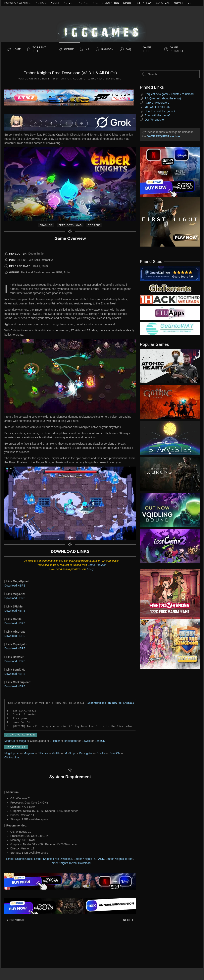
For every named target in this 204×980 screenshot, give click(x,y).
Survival (163, 3)
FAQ (128, 49)
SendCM (100, 741)
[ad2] (167, 594)
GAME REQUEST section (163, 136)
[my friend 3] (170, 299)
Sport (128, 3)
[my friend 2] (170, 288)
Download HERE (15, 586)
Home (17, 49)
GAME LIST (147, 49)
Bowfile (86, 741)
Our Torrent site (154, 120)
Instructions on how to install (111, 703)
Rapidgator (71, 741)
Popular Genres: (18, 3)
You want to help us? (157, 107)
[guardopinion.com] (170, 273)
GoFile (56, 753)
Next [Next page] (128, 920)
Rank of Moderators (157, 103)
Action (41, 3)
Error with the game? (158, 115)
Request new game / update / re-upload (169, 94)
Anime (68, 3)
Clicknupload (12, 757)
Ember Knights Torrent (119, 859)
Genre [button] (69, 49)
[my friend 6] (170, 313)
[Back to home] (102, 24)
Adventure (81, 79)
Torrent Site (39, 49)
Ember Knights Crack (19, 859)
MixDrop (70, 753)
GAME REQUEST (177, 49)
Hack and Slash (103, 79)
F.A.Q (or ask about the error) (163, 98)
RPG (95, 3)
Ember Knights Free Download (53, 859)
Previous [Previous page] (15, 920)
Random (108, 49)
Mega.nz (29, 753)
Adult (55, 3)
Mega (22, 741)
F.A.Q (90, 569)
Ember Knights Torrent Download (70, 863)
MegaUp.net (12, 753)
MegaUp (10, 741)
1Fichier (55, 741)
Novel (179, 3)
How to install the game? (160, 111)
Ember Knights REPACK (89, 859)
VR (190, 3)
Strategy (144, 3)
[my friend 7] (170, 328)
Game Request (97, 565)
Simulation (110, 3)
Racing (82, 3)
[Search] (170, 74)
